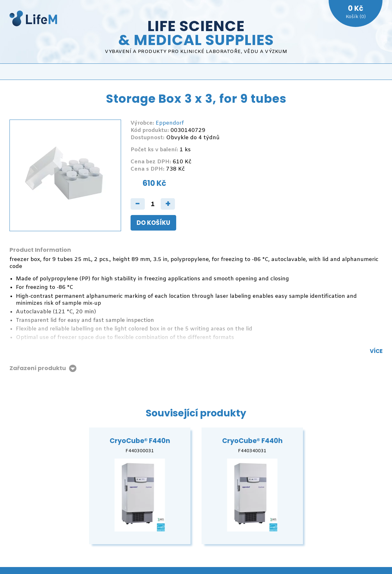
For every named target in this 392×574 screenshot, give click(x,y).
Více (376, 351)
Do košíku (153, 223)
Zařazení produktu (38, 368)
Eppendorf (170, 123)
